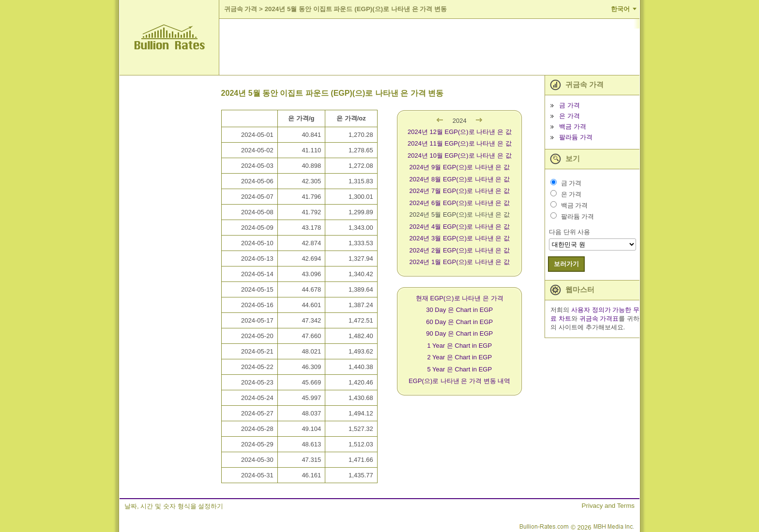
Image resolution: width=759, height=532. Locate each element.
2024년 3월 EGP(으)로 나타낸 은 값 (460, 238)
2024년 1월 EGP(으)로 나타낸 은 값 (460, 262)
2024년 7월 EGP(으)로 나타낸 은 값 (460, 191)
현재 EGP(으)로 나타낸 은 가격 (460, 298)
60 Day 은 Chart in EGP (459, 322)
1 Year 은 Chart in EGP (459, 346)
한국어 (620, 9)
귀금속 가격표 (599, 318)
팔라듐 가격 (576, 137)
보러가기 (566, 264)
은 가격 (569, 116)
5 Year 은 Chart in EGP (459, 369)
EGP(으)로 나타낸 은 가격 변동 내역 (459, 381)
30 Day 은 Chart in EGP (459, 310)
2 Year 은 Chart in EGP (459, 357)
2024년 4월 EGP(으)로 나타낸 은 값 (460, 227)
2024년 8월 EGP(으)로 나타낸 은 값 (460, 179)
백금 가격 (573, 126)
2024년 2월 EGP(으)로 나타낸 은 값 (460, 250)
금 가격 (569, 105)
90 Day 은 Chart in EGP (459, 333)
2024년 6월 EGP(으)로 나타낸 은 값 (460, 203)
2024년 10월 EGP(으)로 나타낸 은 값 (460, 155)
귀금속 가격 (241, 9)
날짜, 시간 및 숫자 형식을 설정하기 (174, 506)
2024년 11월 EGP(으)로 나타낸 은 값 (460, 143)
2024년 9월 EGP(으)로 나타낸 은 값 (460, 167)
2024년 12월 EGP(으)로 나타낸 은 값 (460, 132)
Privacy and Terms (608, 506)
